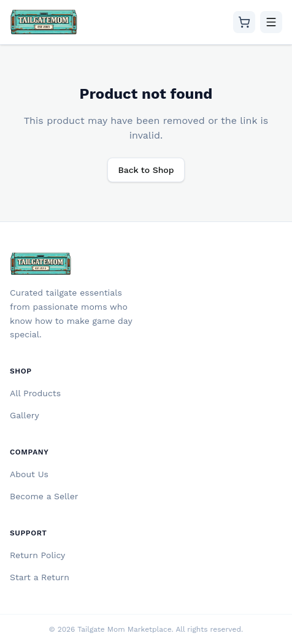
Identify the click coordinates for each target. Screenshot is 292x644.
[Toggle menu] (271, 22)
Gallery (25, 415)
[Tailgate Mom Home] (44, 22)
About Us (29, 474)
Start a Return (40, 577)
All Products (35, 393)
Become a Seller (44, 496)
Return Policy (37, 555)
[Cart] (244, 22)
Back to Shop (146, 170)
